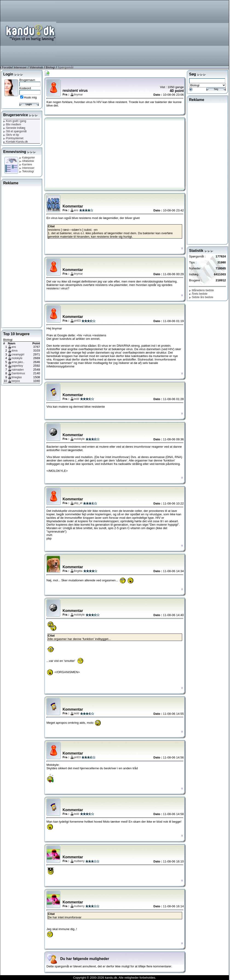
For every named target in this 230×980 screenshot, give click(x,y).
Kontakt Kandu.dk (16, 142)
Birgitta (78, 571)
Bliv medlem (12, 124)
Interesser (20, 67)
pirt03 (77, 321)
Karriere (26, 164)
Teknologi (27, 171)
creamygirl (18, 355)
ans (14, 347)
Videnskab (36, 67)
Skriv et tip (11, 135)
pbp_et (78, 503)
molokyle (17, 358)
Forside (7, 67)
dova (14, 351)
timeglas (17, 377)
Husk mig (30, 97)
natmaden (18, 370)
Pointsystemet (13, 138)
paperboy (17, 366)
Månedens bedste (201, 290)
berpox (16, 381)
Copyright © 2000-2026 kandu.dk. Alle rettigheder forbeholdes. (115, 978)
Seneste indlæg (14, 128)
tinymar (78, 95)
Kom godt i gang (15, 121)
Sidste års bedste (201, 297)
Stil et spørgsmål (15, 131)
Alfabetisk (27, 161)
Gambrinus (18, 373)
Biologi (50, 67)
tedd (76, 399)
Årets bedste (198, 294)
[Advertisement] (162, 32)
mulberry (79, 861)
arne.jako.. (18, 362)
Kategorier (27, 158)
